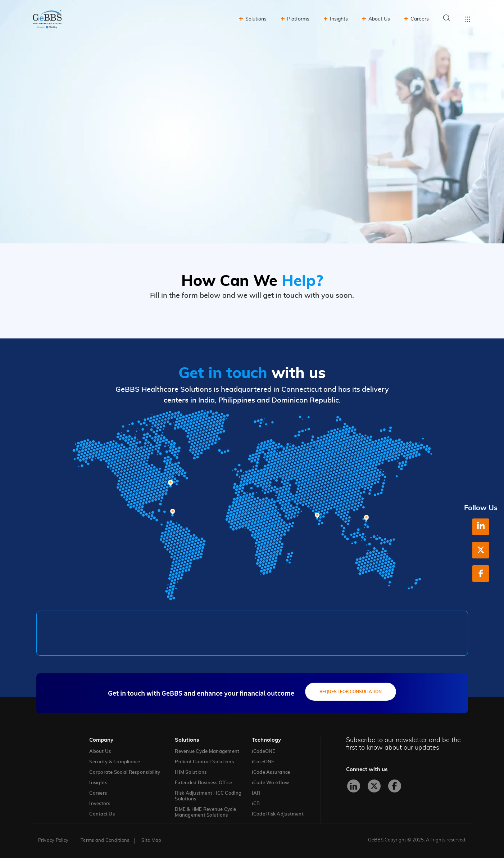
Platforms (298, 19)
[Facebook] (481, 574)
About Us (379, 19)
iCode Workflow (270, 783)
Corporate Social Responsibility (125, 772)
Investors (100, 804)
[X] (481, 550)
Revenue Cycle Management (207, 752)
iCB (256, 804)
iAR (256, 793)
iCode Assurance (271, 772)
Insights (339, 19)
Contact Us (102, 814)
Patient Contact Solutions (204, 762)
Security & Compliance (115, 762)
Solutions (256, 19)
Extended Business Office (203, 783)
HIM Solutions (191, 772)
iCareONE (263, 762)
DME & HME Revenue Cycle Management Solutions (205, 812)
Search (447, 18)
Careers (420, 19)
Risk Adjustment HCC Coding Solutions (208, 796)
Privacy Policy (53, 841)
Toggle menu (467, 19)
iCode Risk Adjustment (278, 814)
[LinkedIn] (481, 527)
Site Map (151, 841)
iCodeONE (264, 752)
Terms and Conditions (105, 841)
